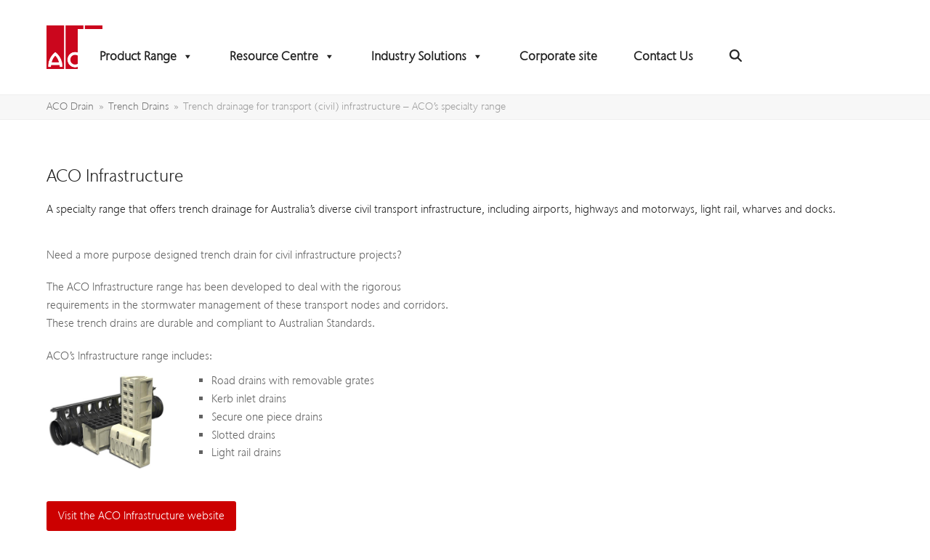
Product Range (146, 56)
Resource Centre (282, 56)
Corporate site (558, 56)
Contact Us (663, 56)
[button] (736, 56)
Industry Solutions (427, 56)
